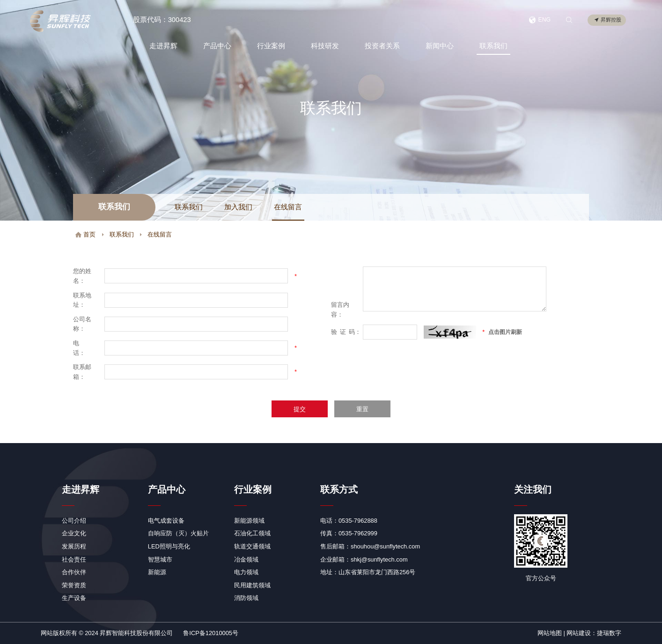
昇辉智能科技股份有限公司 (136, 633)
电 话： (82, 348)
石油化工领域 (252, 533)
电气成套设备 (166, 521)
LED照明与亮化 (169, 546)
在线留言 (288, 207)
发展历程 (74, 546)
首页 (85, 234)
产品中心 (216, 46)
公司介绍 (74, 521)
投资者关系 (382, 46)
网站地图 (550, 633)
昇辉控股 (608, 20)
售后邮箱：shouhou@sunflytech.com (370, 546)
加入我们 (238, 207)
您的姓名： (82, 276)
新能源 (157, 572)
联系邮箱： (82, 372)
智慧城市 (160, 559)
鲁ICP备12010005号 (211, 633)
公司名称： (82, 324)
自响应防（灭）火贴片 (178, 533)
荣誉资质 (74, 585)
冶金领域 (246, 559)
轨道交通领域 (252, 546)
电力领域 (246, 572)
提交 (300, 409)
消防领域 (246, 598)
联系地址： (82, 300)
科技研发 (324, 46)
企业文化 (74, 533)
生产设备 (74, 598)
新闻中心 (439, 46)
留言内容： (340, 310)
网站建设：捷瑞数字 (594, 633)
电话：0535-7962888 (349, 521)
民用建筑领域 (252, 585)
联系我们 (493, 46)
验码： (346, 332)
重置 (362, 409)
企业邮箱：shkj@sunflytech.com (364, 559)
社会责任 (74, 559)
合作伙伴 (74, 572)
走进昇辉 (162, 46)
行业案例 (270, 46)
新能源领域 (249, 521)
